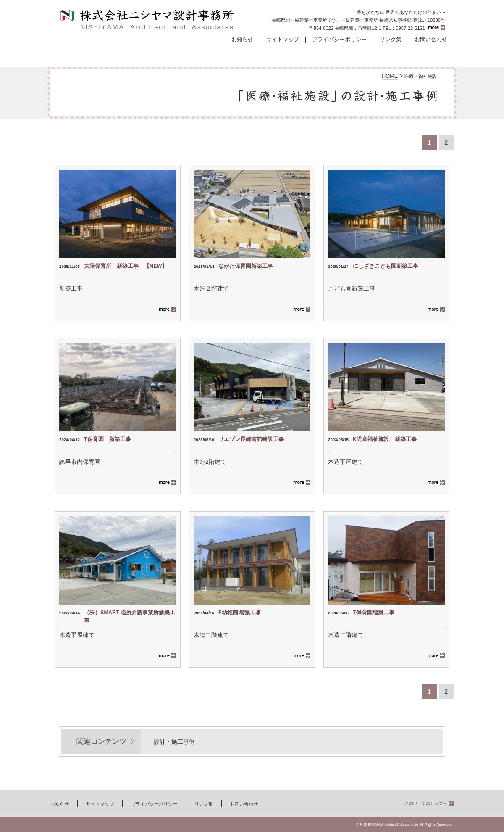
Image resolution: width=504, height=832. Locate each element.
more (436, 28)
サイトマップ (283, 40)
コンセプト (333, 53)
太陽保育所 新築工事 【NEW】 (126, 266)
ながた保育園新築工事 (248, 266)
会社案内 (413, 53)
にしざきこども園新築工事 (386, 266)
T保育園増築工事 (374, 613)
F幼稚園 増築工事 (240, 613)
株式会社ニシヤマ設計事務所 (148, 20)
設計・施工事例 (171, 53)
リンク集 (391, 40)
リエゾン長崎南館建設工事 (251, 439)
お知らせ (242, 40)
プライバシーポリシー (339, 40)
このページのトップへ (426, 803)
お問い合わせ (431, 40)
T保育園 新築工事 (108, 439)
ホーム (91, 53)
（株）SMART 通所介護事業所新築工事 (130, 617)
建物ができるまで (252, 53)
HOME (390, 76)
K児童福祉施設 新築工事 (385, 439)
